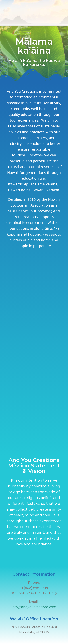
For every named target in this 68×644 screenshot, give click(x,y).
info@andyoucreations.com (34, 607)
